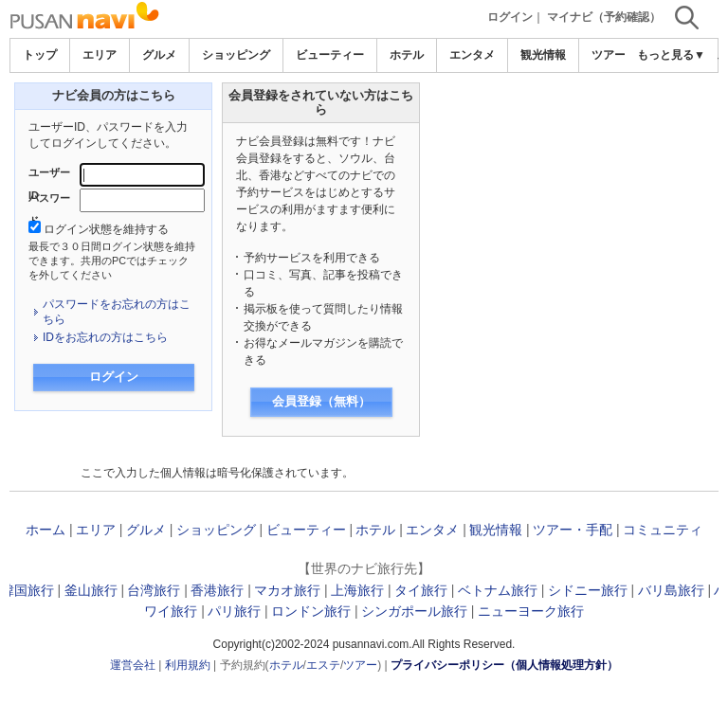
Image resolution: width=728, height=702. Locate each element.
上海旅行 (357, 590)
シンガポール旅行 (414, 611)
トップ (40, 55)
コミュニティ (663, 530)
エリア (100, 55)
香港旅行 (217, 590)
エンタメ (472, 55)
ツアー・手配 (573, 530)
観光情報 (543, 55)
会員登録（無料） (321, 401)
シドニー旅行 (588, 590)
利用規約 (188, 665)
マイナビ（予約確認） (604, 17)
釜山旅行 (91, 590)
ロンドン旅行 (311, 611)
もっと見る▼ (671, 55)
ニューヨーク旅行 (531, 611)
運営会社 (133, 665)
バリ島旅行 (671, 590)
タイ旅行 (421, 590)
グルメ (159, 55)
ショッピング (236, 55)
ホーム (45, 530)
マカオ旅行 (287, 590)
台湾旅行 (154, 590)
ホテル (407, 55)
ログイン (510, 17)
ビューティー (330, 55)
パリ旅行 (234, 611)
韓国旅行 (27, 590)
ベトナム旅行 (498, 590)
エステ (323, 665)
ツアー (360, 665)
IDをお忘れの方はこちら (105, 337)
